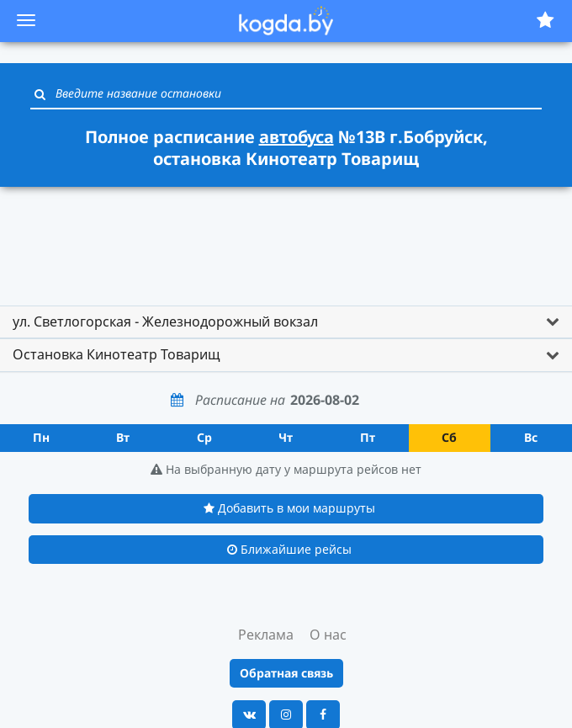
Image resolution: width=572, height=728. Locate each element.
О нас (328, 635)
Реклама (266, 635)
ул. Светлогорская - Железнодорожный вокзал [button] (165, 321)
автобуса (297, 137)
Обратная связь (286, 673)
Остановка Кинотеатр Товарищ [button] (117, 354)
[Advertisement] (286, 238)
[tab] (286, 322)
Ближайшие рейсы (289, 549)
